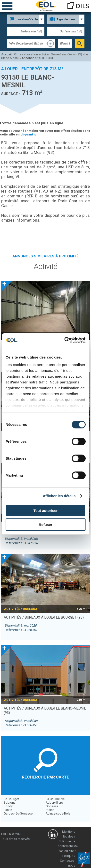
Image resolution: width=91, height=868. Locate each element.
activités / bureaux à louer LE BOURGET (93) (44, 617)
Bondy (8, 806)
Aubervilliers (54, 803)
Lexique (68, 856)
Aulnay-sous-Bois (58, 813)
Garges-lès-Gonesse (18, 813)
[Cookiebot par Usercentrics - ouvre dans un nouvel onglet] (65, 340)
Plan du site (66, 851)
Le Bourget (11, 799)
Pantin (8, 810)
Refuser (46, 525)
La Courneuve (55, 799)
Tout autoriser (46, 511)
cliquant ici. (29, 134)
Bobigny (9, 803)
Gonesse (52, 806)
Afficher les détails (59, 496)
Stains (50, 810)
